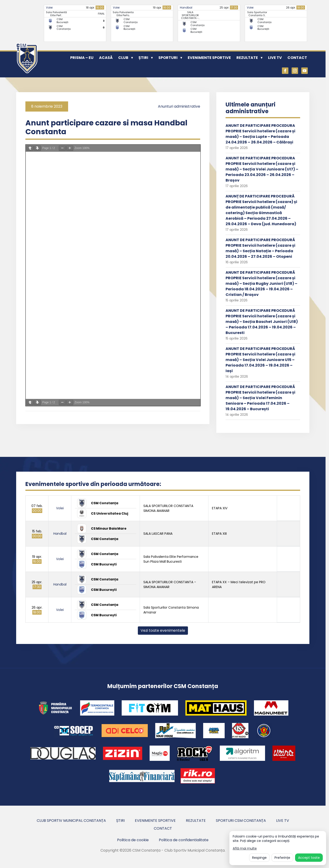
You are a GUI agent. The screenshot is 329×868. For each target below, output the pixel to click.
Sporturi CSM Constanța (241, 821)
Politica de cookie (133, 840)
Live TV (275, 58)
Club (123, 58)
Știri (143, 58)
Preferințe (282, 858)
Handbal (186, 8)
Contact (297, 58)
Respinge (259, 858)
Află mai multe (245, 848)
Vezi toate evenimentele (163, 630)
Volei (49, 8)
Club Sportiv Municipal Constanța (71, 821)
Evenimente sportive (209, 58)
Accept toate (309, 858)
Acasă (106, 58)
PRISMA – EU (82, 58)
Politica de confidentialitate (184, 840)
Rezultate (247, 58)
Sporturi (168, 58)
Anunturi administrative (179, 106)
